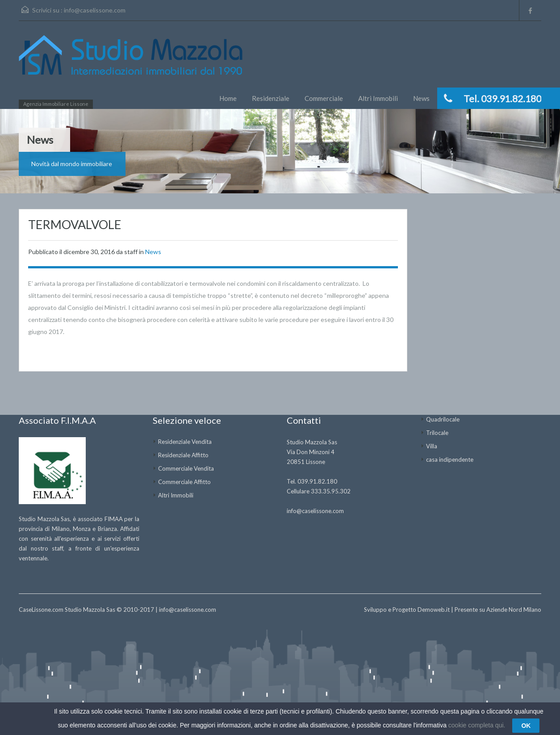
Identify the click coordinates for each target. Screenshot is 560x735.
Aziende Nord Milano (514, 610)
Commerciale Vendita (186, 468)
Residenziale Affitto (183, 455)
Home (228, 98)
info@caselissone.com (95, 10)
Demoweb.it (434, 610)
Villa (432, 446)
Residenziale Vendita (185, 442)
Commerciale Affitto (184, 482)
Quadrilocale (443, 419)
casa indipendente (450, 459)
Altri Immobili (378, 98)
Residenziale (271, 98)
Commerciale (324, 98)
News (421, 98)
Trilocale (437, 433)
